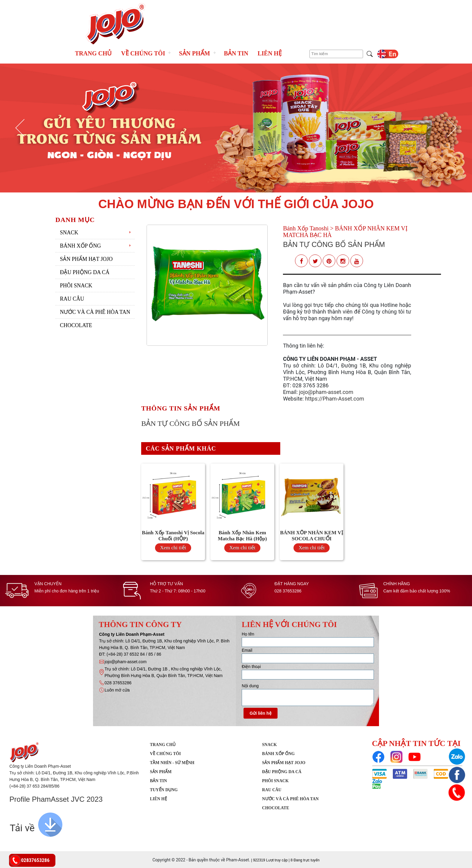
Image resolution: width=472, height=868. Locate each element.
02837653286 (35, 860)
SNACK (69, 233)
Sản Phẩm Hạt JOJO (86, 259)
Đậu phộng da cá (85, 272)
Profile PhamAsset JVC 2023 (56, 799)
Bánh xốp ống (80, 246)
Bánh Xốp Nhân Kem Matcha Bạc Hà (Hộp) (242, 536)
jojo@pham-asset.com (326, 392)
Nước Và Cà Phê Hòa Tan (95, 312)
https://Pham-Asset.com (334, 399)
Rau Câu (72, 299)
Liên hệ (270, 53)
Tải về (22, 828)
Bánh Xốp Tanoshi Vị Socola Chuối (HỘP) (173, 536)
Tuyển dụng (164, 790)
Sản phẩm (194, 53)
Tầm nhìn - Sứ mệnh (172, 763)
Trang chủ (93, 53)
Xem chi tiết (173, 548)
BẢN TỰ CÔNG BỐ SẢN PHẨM (334, 244)
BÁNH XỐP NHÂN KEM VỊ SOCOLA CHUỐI (311, 536)
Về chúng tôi (143, 53)
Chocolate (76, 325)
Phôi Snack (76, 286)
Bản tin (236, 53)
